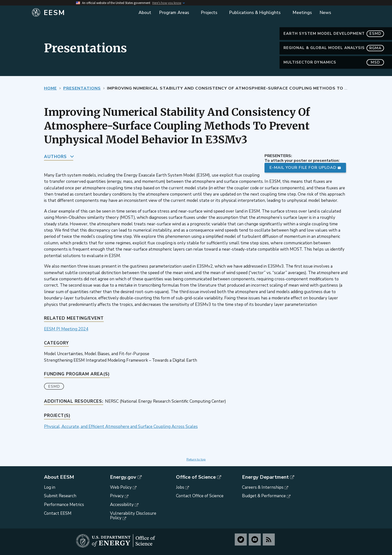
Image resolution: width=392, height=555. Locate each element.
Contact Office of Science (200, 496)
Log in (50, 487)
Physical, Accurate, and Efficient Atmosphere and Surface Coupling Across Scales (121, 427)
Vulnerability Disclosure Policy (133, 516)
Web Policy (121, 487)
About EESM (59, 477)
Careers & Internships (263, 487)
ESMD (54, 386)
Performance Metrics (64, 505)
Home (50, 88)
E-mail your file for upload (303, 168)
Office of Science (196, 477)
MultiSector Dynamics (334, 62)
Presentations (82, 88)
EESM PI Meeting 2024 (66, 329)
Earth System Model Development (334, 34)
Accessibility (122, 505)
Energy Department (265, 477)
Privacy (117, 496)
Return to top (196, 459)
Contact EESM (58, 513)
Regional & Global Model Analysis (334, 48)
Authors (55, 157)
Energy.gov (123, 477)
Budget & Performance (264, 496)
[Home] (82, 13)
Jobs (180, 487)
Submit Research (60, 496)
